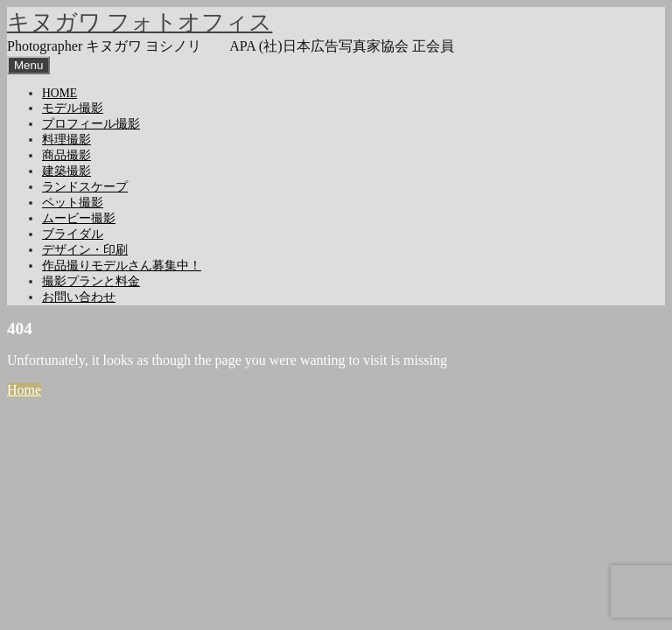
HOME (59, 93)
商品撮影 (66, 155)
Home (24, 390)
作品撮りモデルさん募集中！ (122, 266)
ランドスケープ (85, 187)
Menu (28, 65)
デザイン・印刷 (85, 250)
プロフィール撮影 (91, 124)
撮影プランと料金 (91, 281)
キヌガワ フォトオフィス (140, 22)
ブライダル (73, 234)
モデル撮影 (73, 108)
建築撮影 (66, 171)
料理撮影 (66, 140)
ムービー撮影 (79, 218)
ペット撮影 (73, 203)
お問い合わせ (79, 297)
